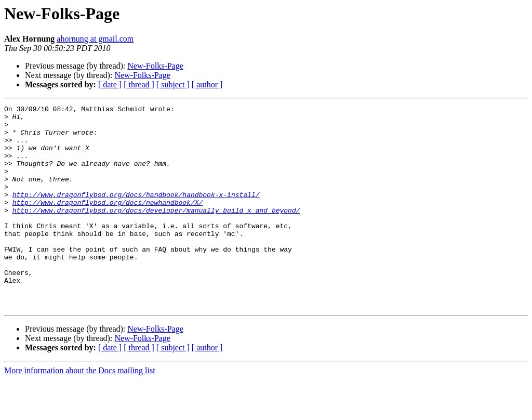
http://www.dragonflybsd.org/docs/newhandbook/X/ (108, 222)
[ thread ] (139, 84)
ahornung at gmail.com (95, 39)
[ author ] (207, 84)
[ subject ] (173, 84)
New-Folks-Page (155, 66)
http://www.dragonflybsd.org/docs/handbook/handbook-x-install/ (136, 213)
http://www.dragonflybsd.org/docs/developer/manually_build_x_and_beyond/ (156, 232)
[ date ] (110, 84)
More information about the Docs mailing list (80, 411)
